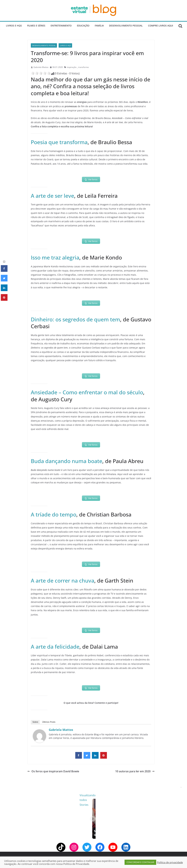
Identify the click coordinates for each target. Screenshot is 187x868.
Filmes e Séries (36, 26)
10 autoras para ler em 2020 (135, 771)
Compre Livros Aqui (161, 26)
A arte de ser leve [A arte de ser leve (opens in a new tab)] (52, 196)
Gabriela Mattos (41, 67)
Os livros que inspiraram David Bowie (53, 771)
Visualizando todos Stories (147, 795)
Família (99, 26)
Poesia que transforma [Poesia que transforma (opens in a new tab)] (59, 142)
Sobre (35, 722)
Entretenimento (61, 26)
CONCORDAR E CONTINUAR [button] (140, 862)
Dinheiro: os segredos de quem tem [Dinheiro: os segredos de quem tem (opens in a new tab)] (75, 319)
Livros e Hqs (14, 26)
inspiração (72, 67)
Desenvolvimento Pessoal (126, 26)
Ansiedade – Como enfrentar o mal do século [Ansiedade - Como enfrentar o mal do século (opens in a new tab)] (87, 392)
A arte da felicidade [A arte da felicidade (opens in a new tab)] (55, 647)
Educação (83, 26)
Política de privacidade (170, 862)
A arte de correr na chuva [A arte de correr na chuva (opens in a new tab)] (63, 580)
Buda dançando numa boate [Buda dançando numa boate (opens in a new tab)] (67, 461)
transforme (84, 67)
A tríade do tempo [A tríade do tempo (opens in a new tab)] (54, 514)
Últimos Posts (49, 722)
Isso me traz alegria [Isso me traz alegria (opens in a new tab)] (55, 257)
